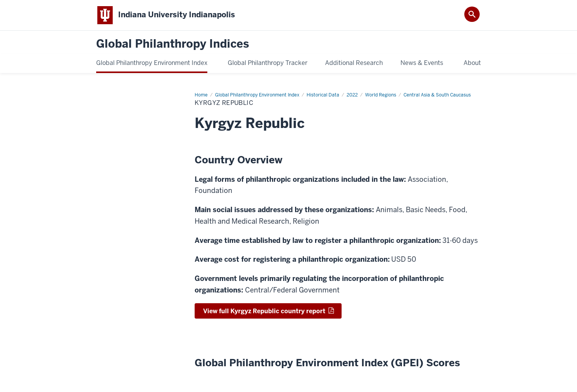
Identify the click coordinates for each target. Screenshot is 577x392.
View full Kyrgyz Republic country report (264, 311)
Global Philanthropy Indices (173, 44)
